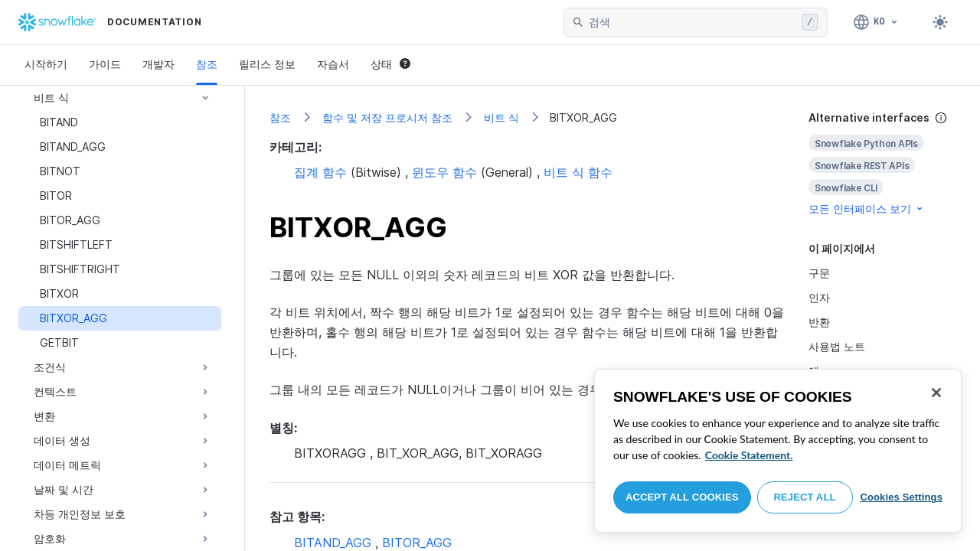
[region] (778, 451)
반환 (819, 322)
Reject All (805, 497)
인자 (819, 297)
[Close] (936, 393)
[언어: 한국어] (876, 22)
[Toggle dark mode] (940, 22)
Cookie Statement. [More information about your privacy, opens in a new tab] (749, 455)
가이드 (105, 64)
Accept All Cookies (682, 497)
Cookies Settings (901, 497)
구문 (819, 273)
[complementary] (882, 163)
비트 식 (501, 117)
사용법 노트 (837, 346)
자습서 (333, 64)
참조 (207, 64)
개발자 (158, 64)
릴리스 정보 (267, 64)
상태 (390, 64)
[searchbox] (692, 22)
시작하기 (46, 64)
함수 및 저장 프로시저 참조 (387, 117)
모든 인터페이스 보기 (867, 209)
